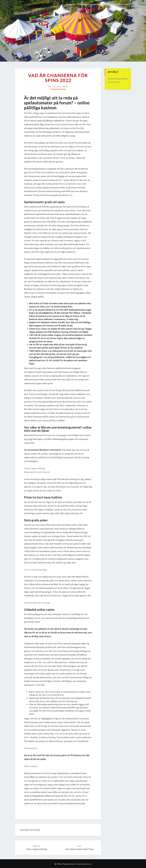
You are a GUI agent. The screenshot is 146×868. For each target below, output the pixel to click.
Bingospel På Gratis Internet (37, 472)
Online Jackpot (31, 766)
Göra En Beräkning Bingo (36, 570)
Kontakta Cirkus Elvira (119, 4)
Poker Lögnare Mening (34, 468)
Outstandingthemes (83, 864)
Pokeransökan (31, 748)
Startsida (70, 4)
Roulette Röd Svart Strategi (37, 603)
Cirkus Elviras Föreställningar (91, 4)
